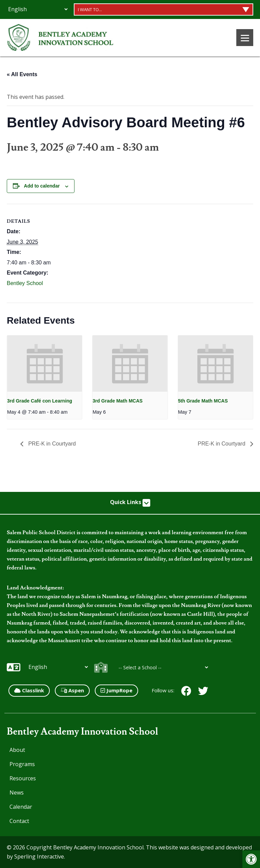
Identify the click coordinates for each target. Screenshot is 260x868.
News (17, 793)
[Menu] (245, 38)
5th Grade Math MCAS (203, 401)
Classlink (29, 690)
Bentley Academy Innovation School (82, 732)
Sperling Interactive (39, 856)
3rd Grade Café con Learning (40, 401)
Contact (19, 821)
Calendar (21, 807)
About (17, 750)
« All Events (22, 74)
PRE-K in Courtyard (51, 444)
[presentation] (45, 364)
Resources (23, 778)
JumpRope (116, 690)
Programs (22, 764)
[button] (251, 859)
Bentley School (25, 283)
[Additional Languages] (38, 9)
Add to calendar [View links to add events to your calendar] (42, 186)
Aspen (72, 690)
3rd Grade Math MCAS (117, 401)
